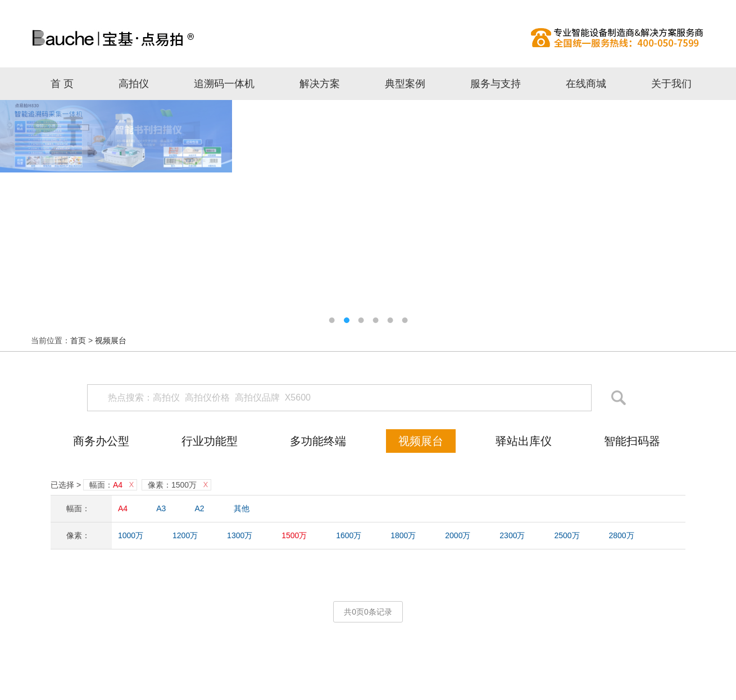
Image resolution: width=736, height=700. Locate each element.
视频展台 (111, 340)
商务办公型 (101, 441)
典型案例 (405, 84)
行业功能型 (210, 441)
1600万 (349, 535)
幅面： (106, 485)
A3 (161, 508)
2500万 (567, 535)
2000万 (458, 535)
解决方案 (320, 84)
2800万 (621, 535)
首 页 (62, 84)
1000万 (131, 535)
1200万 (185, 535)
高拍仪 (368, 38)
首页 (78, 340)
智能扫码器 (632, 441)
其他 (242, 508)
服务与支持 (496, 84)
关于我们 (671, 84)
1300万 (240, 535)
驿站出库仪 (524, 441)
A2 (200, 508)
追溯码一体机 (224, 84)
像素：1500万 (172, 485)
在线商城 (586, 84)
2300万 (512, 535)
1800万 (403, 535)
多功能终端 (318, 441)
